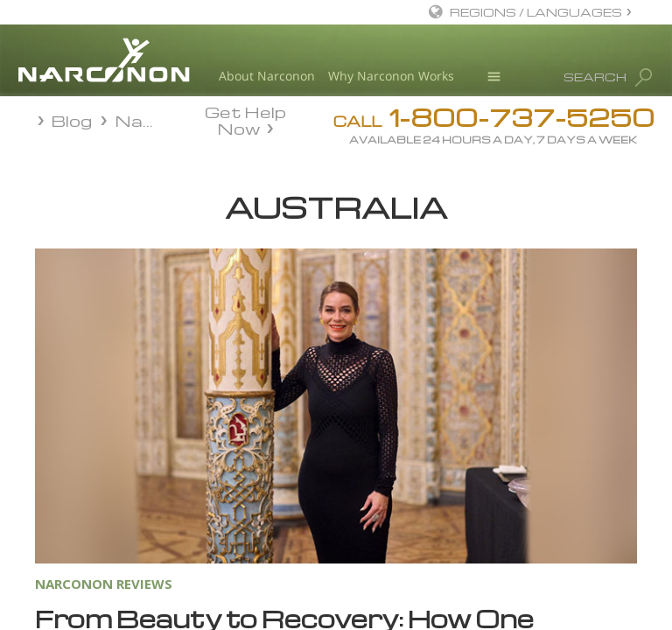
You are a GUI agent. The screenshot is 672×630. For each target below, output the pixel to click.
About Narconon (267, 76)
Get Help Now (245, 119)
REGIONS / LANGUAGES (536, 12)
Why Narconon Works (391, 76)
